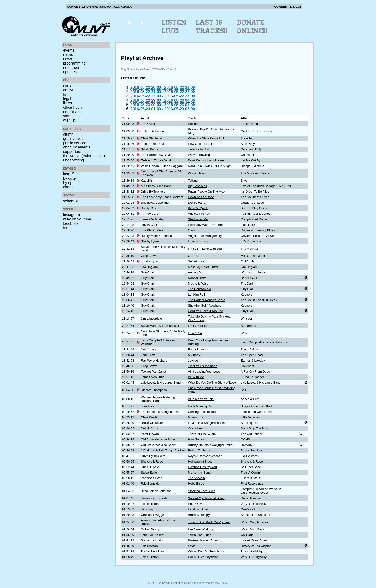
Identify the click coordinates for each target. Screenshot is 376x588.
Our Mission (73, 112)
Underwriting (73, 160)
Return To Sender (200, 450)
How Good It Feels (201, 144)
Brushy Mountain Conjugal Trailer (211, 445)
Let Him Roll (196, 294)
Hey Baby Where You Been (207, 225)
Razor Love (196, 349)
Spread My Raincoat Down (206, 498)
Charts (68, 187)
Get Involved (73, 139)
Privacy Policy (220, 583)
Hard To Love (197, 439)
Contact (69, 86)
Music (68, 55)
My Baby (194, 355)
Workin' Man (196, 173)
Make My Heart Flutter (203, 267)
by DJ (67, 183)
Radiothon (71, 68)
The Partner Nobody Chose (207, 300)
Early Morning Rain (201, 406)
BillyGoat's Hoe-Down (136, 69)
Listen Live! (174, 27)
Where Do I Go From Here (206, 551)
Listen (68, 103)
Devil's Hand (197, 203)
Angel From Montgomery (205, 236)
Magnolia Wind (198, 283)
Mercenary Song (199, 472)
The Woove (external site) (84, 156)
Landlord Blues (198, 509)
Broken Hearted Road (203, 540)
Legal (67, 99)
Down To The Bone (201, 197)
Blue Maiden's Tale (201, 399)
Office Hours (73, 107)
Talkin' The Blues (200, 535)
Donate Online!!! (252, 27)
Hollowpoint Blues (200, 461)
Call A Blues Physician (203, 557)
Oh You (193, 256)
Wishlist (69, 120)
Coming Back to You (202, 412)
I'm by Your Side (199, 326)
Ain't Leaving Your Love (204, 371)
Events (69, 50)
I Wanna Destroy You (202, 467)
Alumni (69, 134)
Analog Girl (196, 272)
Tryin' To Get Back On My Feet (209, 522)
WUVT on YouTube (77, 219)
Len (298, 7)
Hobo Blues (196, 484)
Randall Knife (197, 278)
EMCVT (68, 90)
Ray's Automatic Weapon (205, 456)
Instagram (71, 215)
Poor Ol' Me (196, 504)
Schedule (71, 201)
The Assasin (196, 478)
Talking (193, 181)
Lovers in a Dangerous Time (207, 423)
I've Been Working (200, 529)
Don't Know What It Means (206, 160)
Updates (70, 72)
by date (69, 178)
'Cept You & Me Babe (203, 366)
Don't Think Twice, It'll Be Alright (210, 166)
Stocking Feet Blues (202, 491)
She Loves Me (198, 219)
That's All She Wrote (202, 434)
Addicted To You (199, 214)
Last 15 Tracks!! (212, 27)
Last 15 (69, 174)
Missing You (196, 417)
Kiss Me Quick (198, 208)
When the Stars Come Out (206, 138)
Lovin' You (195, 333)
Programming (74, 63)
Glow (191, 230)
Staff (67, 116)
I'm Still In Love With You (205, 249)
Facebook (71, 223)
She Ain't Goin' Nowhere (205, 306)
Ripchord (194, 124)
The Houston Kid (199, 289)
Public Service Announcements (77, 145)
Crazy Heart (196, 428)
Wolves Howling (199, 155)
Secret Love (196, 261)
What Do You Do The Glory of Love (212, 383)
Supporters (72, 151)
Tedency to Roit (199, 149)
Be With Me (196, 377)
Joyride (193, 360)
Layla (192, 546)
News (68, 59)
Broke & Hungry (199, 515)
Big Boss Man (197, 186)
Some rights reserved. (197, 583)
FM (65, 94)
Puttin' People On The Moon (207, 192)
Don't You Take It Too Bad (206, 311)
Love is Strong (198, 241)
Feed (67, 228)
